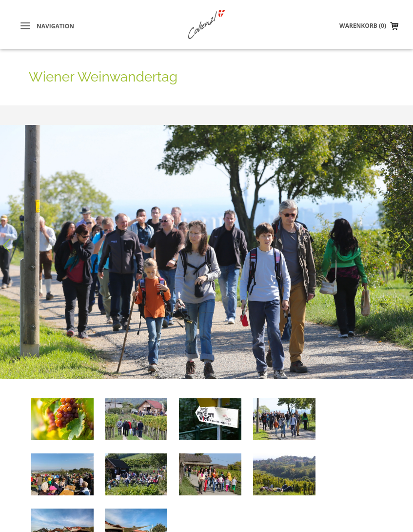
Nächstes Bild (403, 238)
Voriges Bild (10, 238)
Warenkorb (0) (363, 26)
